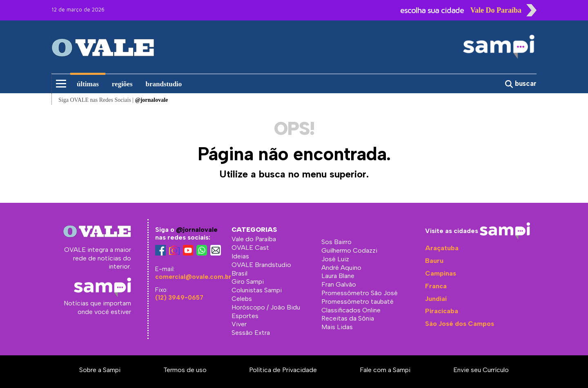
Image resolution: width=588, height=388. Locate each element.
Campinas (441, 273)
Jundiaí (436, 299)
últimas (88, 84)
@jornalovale (197, 230)
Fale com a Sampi (385, 370)
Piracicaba (442, 311)
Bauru (434, 261)
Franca (436, 286)
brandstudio (164, 84)
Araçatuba (442, 248)
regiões (122, 84)
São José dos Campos (460, 324)
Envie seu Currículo (481, 370)
